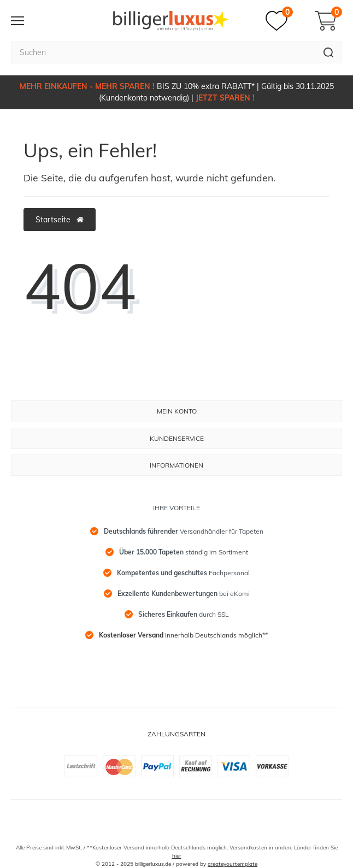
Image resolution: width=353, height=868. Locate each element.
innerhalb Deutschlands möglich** (183, 635)
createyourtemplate (233, 864)
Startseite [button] (60, 220)
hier (177, 856)
